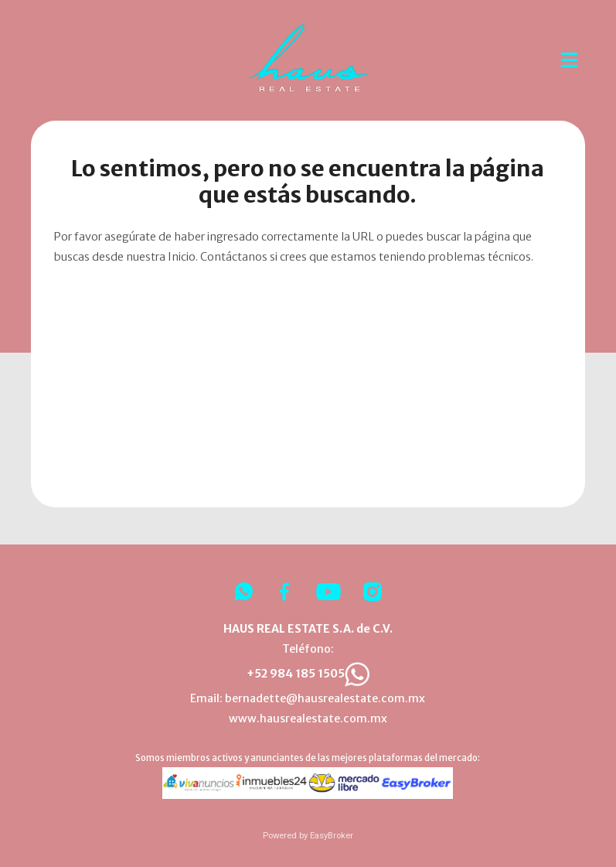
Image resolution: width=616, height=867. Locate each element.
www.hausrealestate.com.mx (308, 719)
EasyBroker (332, 836)
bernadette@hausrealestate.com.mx (325, 698)
